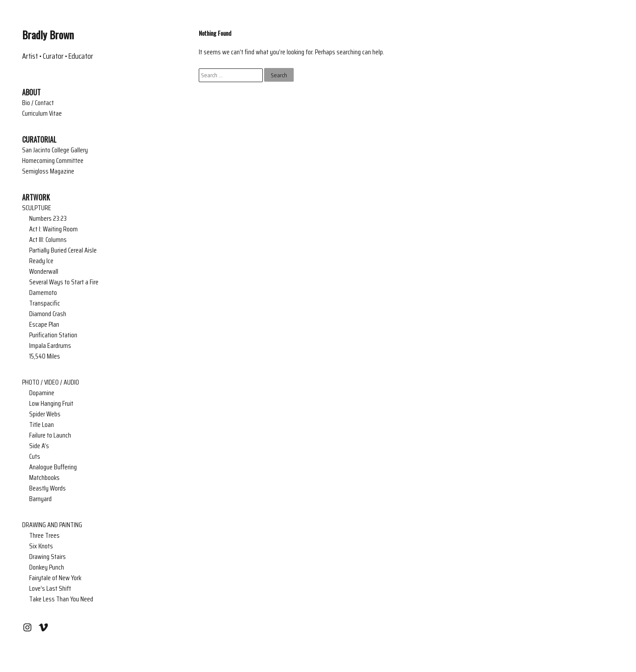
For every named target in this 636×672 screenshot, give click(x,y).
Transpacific (45, 303)
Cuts (35, 457)
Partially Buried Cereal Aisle (63, 250)
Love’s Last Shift (50, 589)
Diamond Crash (48, 314)
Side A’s (39, 446)
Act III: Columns (48, 240)
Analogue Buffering (53, 467)
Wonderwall (44, 272)
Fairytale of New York (55, 578)
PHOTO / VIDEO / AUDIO (51, 382)
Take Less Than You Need (61, 599)
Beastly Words (47, 488)
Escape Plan (44, 325)
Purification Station (53, 335)
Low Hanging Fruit (51, 404)
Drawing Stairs (47, 557)
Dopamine (42, 393)
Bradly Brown (48, 34)
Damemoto (43, 293)
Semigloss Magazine (48, 171)
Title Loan (42, 425)
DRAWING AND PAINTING (52, 525)
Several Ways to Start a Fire (64, 282)
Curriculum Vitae (42, 113)
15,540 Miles (45, 356)
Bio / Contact (38, 103)
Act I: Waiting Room (53, 229)
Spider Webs (45, 414)
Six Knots (41, 546)
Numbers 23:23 (48, 219)
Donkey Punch (47, 567)
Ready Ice (41, 261)
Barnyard (40, 499)
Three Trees (44, 536)
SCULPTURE (37, 208)
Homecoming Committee (53, 161)
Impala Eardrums (50, 346)
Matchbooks (44, 478)
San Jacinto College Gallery (55, 150)
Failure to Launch (50, 435)
